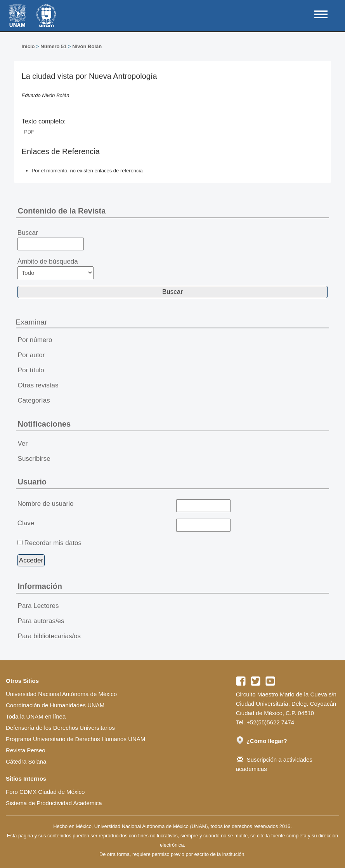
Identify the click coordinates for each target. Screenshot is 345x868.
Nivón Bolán (87, 46)
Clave (26, 523)
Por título (31, 370)
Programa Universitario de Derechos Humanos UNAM (75, 739)
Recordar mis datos (53, 543)
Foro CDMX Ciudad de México (45, 792)
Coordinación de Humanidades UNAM (55, 705)
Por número (35, 340)
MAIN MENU (321, 14)
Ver (23, 444)
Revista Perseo (26, 750)
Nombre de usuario (46, 504)
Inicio (28, 46)
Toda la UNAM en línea (36, 716)
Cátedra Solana (26, 761)
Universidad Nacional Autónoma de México (61, 694)
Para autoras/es (41, 621)
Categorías (34, 400)
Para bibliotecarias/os (49, 636)
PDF (29, 132)
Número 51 (53, 46)
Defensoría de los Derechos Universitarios (60, 728)
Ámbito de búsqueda (55, 268)
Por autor (31, 355)
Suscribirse (34, 459)
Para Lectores (38, 606)
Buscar (51, 240)
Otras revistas (38, 385)
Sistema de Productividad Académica (54, 803)
